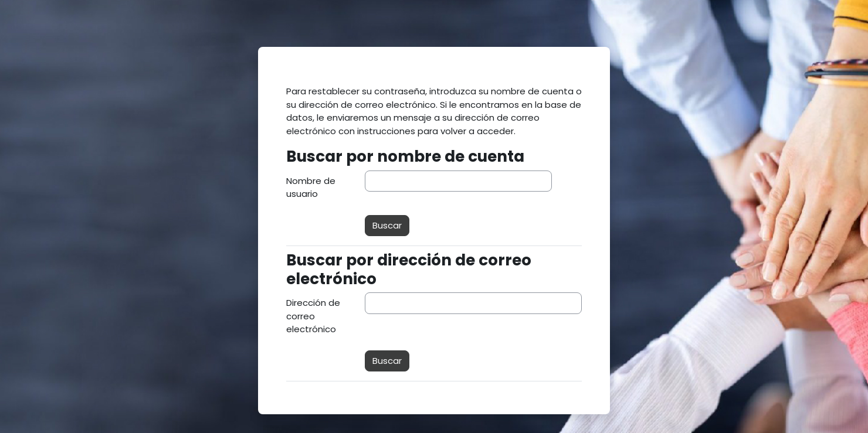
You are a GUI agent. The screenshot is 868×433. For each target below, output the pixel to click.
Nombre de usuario (311, 187)
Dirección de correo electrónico (313, 316)
